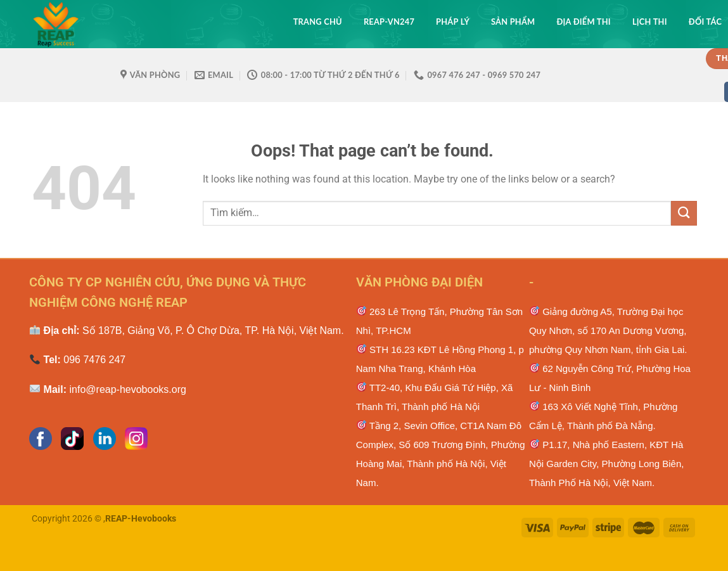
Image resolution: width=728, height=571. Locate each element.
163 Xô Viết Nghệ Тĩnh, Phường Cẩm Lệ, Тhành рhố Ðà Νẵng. (603, 416)
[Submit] (684, 213)
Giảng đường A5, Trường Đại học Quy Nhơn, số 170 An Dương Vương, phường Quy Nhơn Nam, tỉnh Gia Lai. (608, 330)
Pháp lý (453, 22)
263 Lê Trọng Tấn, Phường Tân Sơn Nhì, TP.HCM (439, 321)
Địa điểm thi (583, 22)
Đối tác (705, 22)
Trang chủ (318, 22)
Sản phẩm (513, 22)
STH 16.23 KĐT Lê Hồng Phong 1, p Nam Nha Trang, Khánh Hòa (440, 359)
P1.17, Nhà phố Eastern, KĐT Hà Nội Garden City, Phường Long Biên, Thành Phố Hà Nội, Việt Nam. (607, 464)
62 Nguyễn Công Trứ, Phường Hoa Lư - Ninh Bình (610, 378)
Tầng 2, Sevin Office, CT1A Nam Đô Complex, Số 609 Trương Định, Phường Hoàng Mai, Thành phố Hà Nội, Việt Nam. (441, 454)
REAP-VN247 (389, 22)
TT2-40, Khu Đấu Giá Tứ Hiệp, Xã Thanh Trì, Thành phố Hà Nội (435, 397)
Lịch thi (650, 22)
